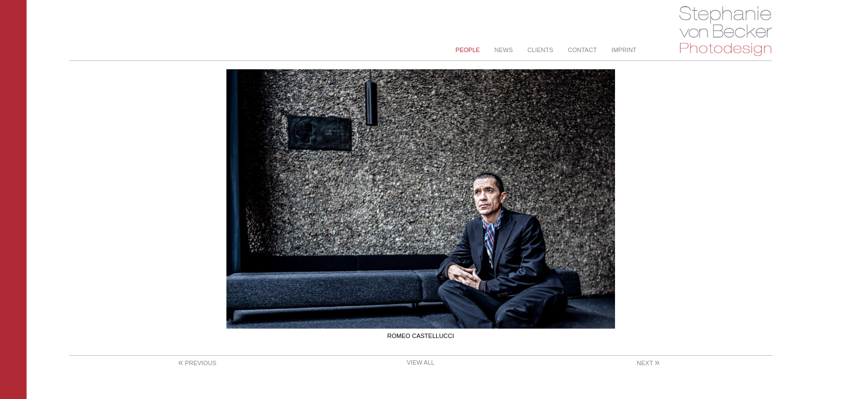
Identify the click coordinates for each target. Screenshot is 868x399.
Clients (540, 50)
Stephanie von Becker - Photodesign (725, 31)
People (468, 50)
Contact (582, 50)
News (503, 50)
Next (648, 363)
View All (421, 362)
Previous (197, 363)
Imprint (624, 50)
